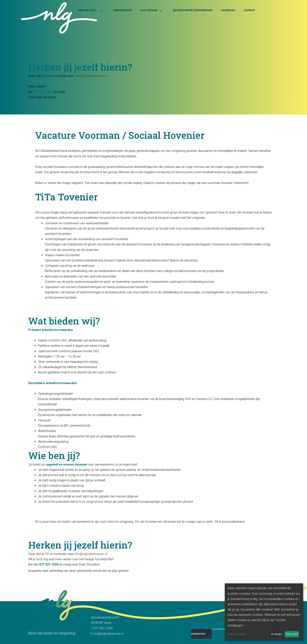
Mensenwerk (123, 10)
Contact (249, 10)
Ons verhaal (149, 10)
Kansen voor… (88, 10)
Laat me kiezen (237, 634)
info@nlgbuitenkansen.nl (91, 76)
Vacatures (228, 10)
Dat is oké (292, 634)
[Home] (153, 22)
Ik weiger (277, 634)
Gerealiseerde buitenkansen (193, 10)
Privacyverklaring (217, 629)
